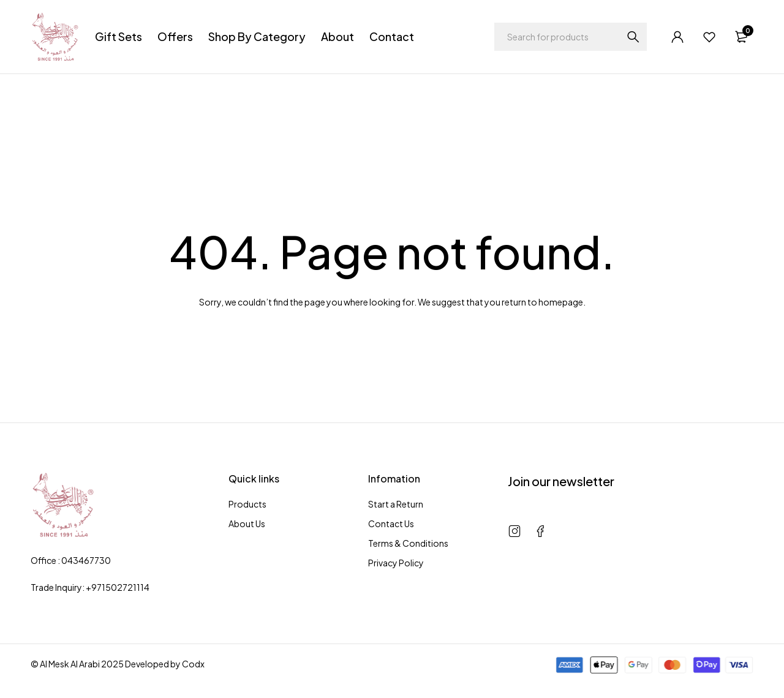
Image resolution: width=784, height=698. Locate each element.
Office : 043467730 (71, 560)
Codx (193, 664)
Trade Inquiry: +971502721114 (90, 587)
